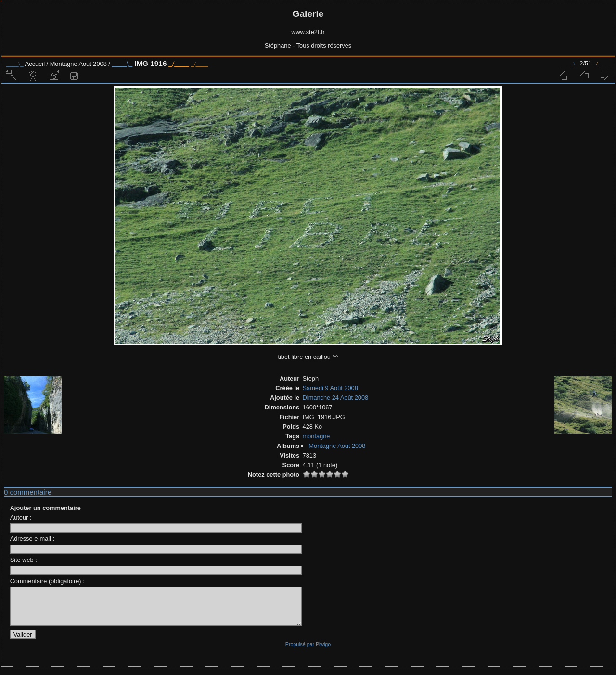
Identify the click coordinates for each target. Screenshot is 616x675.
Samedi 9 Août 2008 (330, 388)
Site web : (24, 560)
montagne (316, 436)
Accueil (35, 64)
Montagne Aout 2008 (78, 64)
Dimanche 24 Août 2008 (336, 398)
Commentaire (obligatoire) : (47, 581)
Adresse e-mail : (32, 539)
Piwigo (323, 651)
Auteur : (21, 517)
